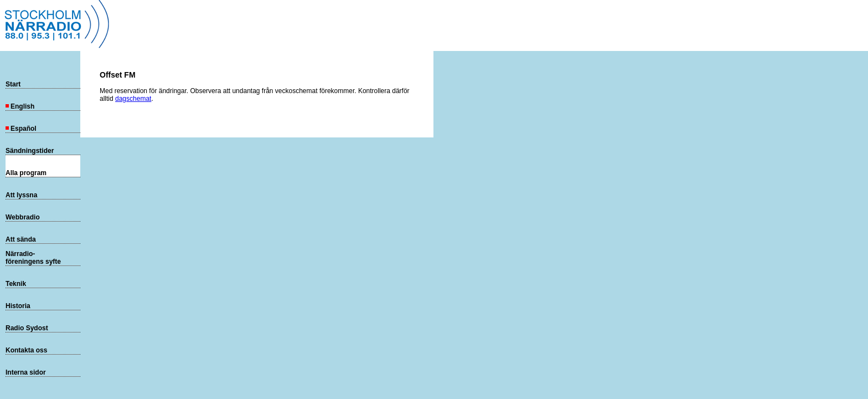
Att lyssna (21, 195)
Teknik (16, 284)
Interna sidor (26, 372)
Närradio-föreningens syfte (33, 258)
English (20, 106)
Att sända (21, 239)
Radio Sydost (27, 328)
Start (13, 84)
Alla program (26, 173)
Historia (18, 306)
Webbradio (23, 217)
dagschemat (133, 99)
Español (21, 129)
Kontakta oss (26, 350)
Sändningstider (30, 151)
